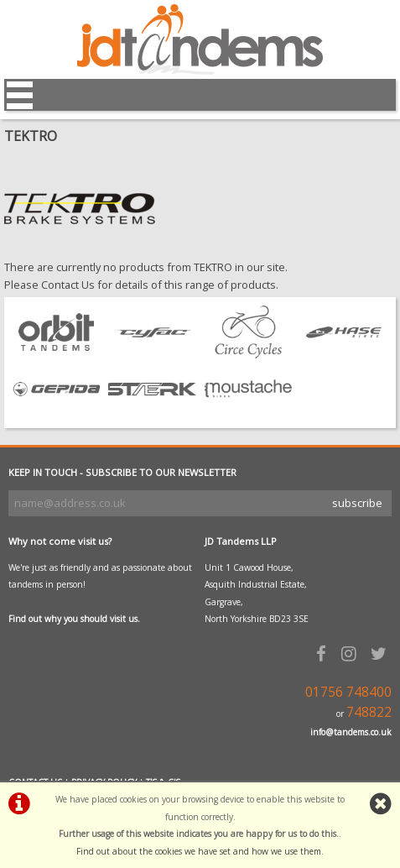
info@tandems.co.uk (351, 732)
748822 (369, 712)
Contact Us (68, 285)
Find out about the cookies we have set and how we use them (199, 851)
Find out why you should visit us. (74, 619)
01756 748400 (348, 692)
